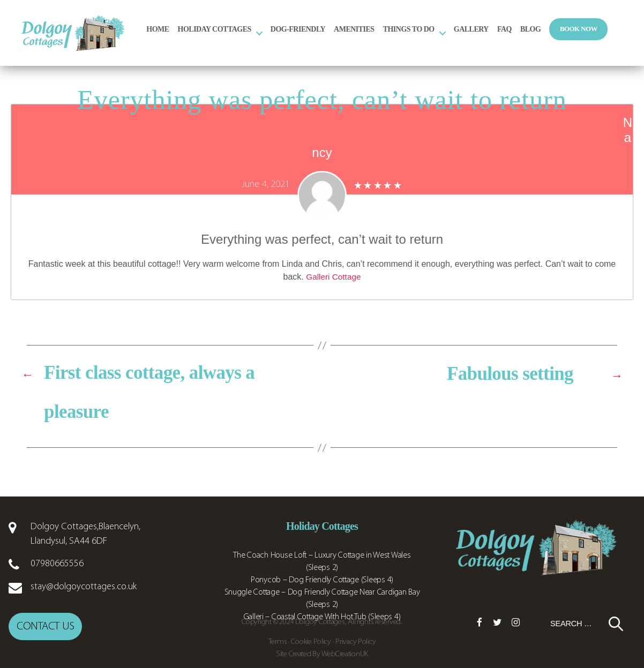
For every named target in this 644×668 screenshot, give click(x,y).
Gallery (507, 36)
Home (194, 36)
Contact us (45, 640)
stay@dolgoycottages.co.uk (84, 602)
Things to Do (445, 36)
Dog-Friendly (334, 36)
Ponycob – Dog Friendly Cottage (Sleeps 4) (322, 595)
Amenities (391, 36)
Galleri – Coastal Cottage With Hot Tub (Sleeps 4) (322, 632)
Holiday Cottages (250, 36)
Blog (567, 36)
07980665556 (57, 579)
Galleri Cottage (334, 292)
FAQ (541, 36)
